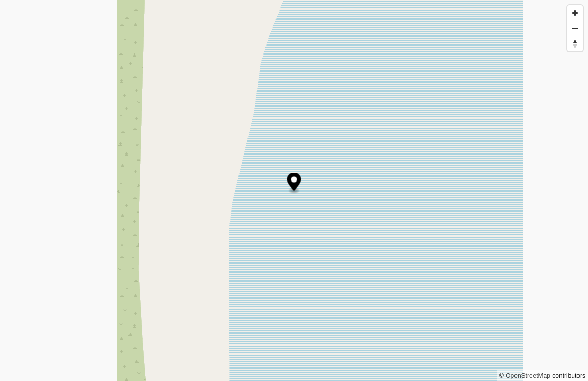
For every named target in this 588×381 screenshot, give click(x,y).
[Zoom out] (575, 28)
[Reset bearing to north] (575, 44)
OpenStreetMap (528, 376)
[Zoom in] (575, 13)
